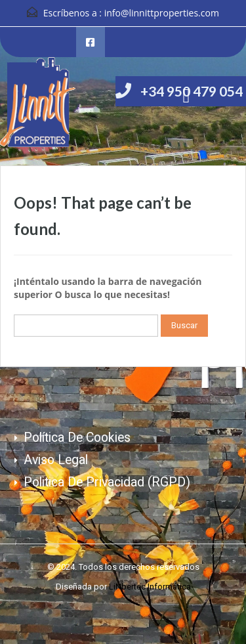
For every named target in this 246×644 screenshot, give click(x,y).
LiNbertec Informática (150, 587)
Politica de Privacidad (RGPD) (107, 482)
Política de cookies (77, 438)
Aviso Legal (56, 460)
